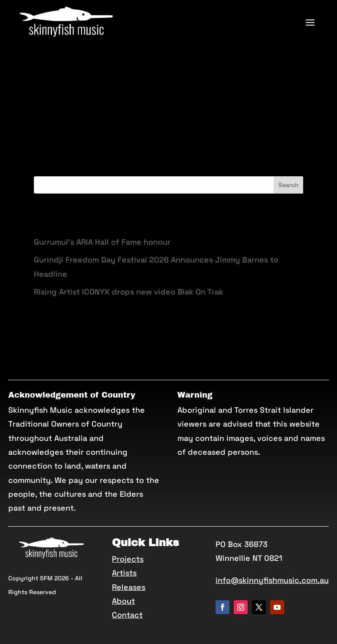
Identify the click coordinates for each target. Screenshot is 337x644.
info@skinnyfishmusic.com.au (272, 580)
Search (289, 185)
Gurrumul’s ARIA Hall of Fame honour (102, 242)
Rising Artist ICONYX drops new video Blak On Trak (129, 292)
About (123, 601)
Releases (129, 587)
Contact (127, 615)
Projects (128, 559)
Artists (124, 573)
